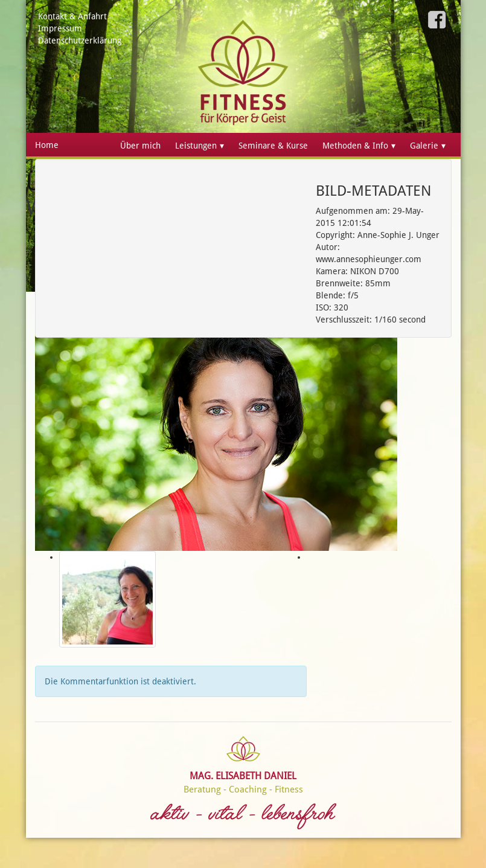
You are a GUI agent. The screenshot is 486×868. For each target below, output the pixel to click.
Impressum (60, 28)
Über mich (140, 146)
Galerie (424, 146)
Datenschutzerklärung (80, 40)
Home (47, 145)
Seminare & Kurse (273, 146)
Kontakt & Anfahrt (72, 16)
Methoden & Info (355, 146)
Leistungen (196, 146)
